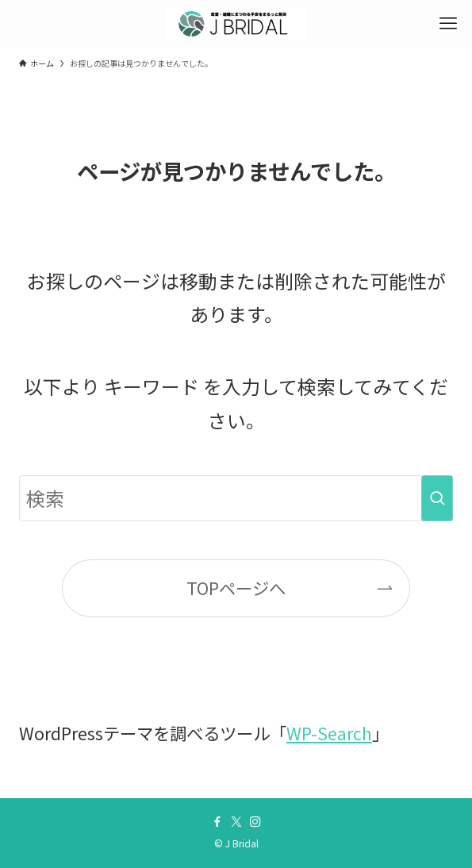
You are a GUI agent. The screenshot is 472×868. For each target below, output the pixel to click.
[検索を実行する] (437, 498)
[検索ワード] (236, 498)
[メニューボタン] (448, 24)
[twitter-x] (236, 822)
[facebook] (217, 822)
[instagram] (255, 822)
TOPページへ (236, 588)
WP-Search (329, 733)
